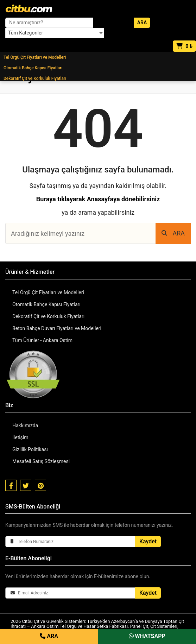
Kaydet (148, 541)
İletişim (20, 437)
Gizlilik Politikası (30, 449)
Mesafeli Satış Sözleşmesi (41, 461)
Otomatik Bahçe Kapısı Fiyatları (33, 68)
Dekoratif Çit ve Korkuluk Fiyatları (35, 78)
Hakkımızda (25, 425)
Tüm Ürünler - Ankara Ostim (42, 340)
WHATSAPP (147, 636)
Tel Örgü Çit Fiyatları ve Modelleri (35, 57)
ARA (173, 233)
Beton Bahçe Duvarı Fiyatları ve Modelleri (57, 328)
